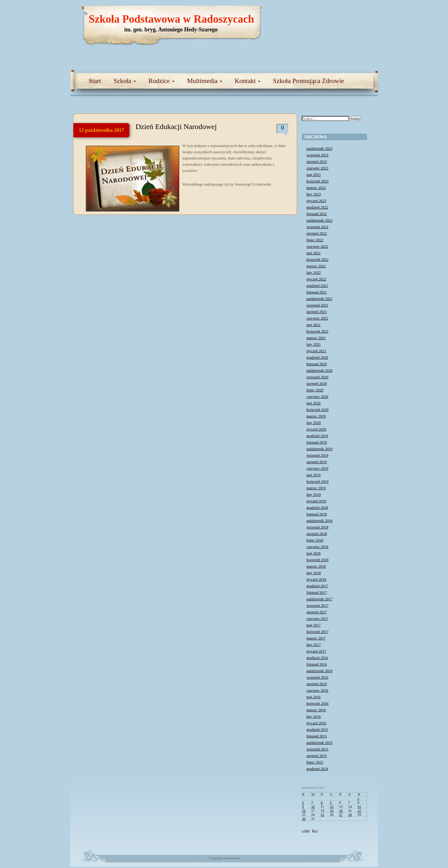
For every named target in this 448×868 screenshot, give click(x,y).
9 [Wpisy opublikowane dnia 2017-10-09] (303, 806)
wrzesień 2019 (317, 455)
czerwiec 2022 (317, 247)
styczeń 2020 (316, 429)
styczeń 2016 (316, 723)
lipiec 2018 (315, 540)
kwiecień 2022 (317, 260)
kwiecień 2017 (317, 632)
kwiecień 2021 (317, 331)
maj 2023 (313, 175)
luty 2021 (314, 344)
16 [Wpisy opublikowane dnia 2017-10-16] (304, 810)
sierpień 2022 (317, 233)
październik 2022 (320, 220)
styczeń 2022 (316, 279)
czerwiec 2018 (317, 547)
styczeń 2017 (316, 651)
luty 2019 (314, 495)
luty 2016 (314, 717)
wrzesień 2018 (317, 527)
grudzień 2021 (317, 286)
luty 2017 (314, 645)
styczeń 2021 (316, 351)
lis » (315, 830)
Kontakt (247, 81)
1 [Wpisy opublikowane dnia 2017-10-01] (358, 798)
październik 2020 (320, 371)
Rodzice (161, 81)
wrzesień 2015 (317, 749)
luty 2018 (314, 573)
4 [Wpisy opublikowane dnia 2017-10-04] (322, 802)
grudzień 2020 (317, 358)
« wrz (306, 830)
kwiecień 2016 (317, 704)
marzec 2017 (316, 638)
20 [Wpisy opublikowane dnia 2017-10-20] (341, 810)
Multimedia (205, 81)
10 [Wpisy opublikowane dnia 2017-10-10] (313, 806)
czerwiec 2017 (317, 619)
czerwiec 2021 (317, 318)
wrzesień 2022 (317, 227)
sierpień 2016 (317, 684)
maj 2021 (313, 325)
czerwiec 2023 (317, 168)
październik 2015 (320, 743)
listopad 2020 (317, 364)
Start (95, 81)
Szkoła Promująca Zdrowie (308, 81)
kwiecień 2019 (317, 482)
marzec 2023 (316, 188)
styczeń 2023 (316, 201)
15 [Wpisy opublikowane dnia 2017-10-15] (359, 806)
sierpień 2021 (317, 312)
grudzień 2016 (317, 658)
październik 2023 (320, 149)
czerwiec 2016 (317, 690)
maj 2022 (313, 253)
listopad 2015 (317, 736)
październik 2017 (320, 599)
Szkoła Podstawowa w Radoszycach (171, 19)
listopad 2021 (317, 292)
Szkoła (125, 81)
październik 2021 (320, 299)
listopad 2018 (317, 514)
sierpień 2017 (317, 612)
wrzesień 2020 (317, 377)
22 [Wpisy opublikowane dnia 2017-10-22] (359, 810)
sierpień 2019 (317, 462)
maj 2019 (313, 475)
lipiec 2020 (315, 390)
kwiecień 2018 (317, 560)
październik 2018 (320, 521)
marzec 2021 (316, 338)
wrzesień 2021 (317, 305)
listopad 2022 (317, 214)
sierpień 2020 (317, 384)
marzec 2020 (316, 416)
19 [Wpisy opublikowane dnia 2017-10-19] (332, 810)
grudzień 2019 (317, 436)
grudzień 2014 (317, 769)
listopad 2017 (317, 593)
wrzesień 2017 (317, 606)
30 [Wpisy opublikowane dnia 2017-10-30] (304, 819)
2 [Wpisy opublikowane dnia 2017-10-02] (303, 802)
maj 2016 (313, 697)
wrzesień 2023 (317, 155)
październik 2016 (320, 671)
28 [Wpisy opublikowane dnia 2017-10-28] (350, 815)
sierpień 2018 (317, 534)
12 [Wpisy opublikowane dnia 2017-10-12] (332, 806)
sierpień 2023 (317, 162)
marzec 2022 (316, 266)
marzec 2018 (316, 566)
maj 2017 (313, 625)
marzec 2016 (316, 710)
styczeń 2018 (316, 579)
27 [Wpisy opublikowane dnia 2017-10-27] (341, 815)
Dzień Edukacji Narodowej (176, 127)
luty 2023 (314, 194)
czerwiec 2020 (317, 397)
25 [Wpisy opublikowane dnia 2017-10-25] (322, 815)
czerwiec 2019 (317, 469)
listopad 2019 (317, 442)
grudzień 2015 (317, 730)
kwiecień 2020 (317, 410)
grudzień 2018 (317, 508)
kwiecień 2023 (317, 181)
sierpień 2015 (317, 756)
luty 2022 (314, 273)
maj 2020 (313, 403)
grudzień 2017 (317, 586)
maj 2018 (313, 553)
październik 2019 (320, 449)
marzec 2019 (316, 488)
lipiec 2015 (315, 762)
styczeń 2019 (316, 501)
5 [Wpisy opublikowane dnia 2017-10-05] (331, 802)
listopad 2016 (317, 664)
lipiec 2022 (315, 240)
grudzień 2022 (317, 207)
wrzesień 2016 (317, 677)
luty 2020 (314, 423)
